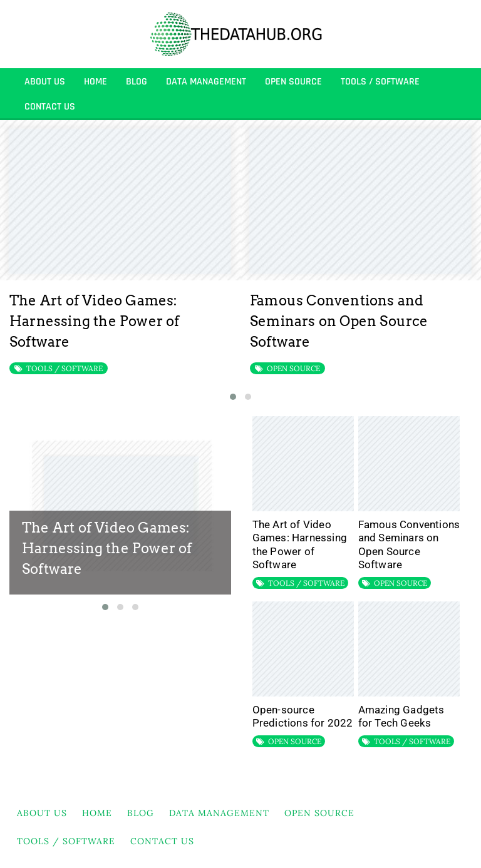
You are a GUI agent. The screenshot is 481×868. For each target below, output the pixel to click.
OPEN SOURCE (293, 82)
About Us (45, 82)
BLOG (137, 82)
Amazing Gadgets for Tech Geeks (401, 717)
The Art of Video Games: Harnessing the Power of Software (95, 321)
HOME (96, 82)
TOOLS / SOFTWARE (380, 82)
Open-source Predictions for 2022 (303, 717)
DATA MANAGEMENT (206, 82)
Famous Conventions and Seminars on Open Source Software (339, 321)
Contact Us (50, 107)
